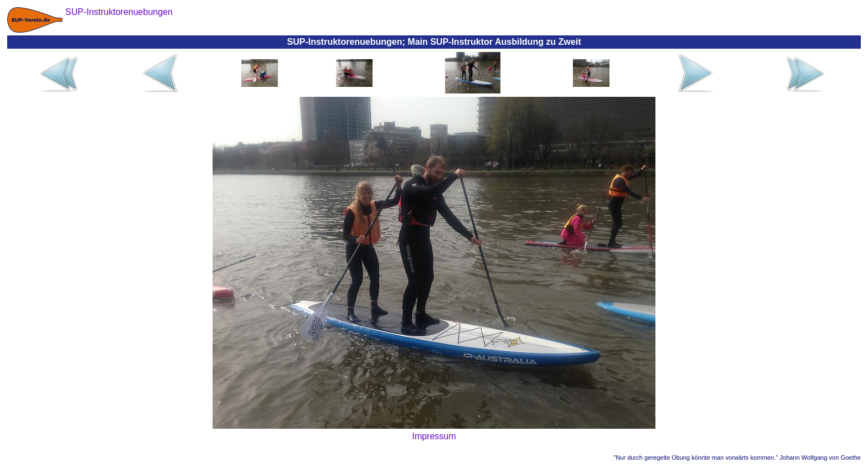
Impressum (434, 436)
